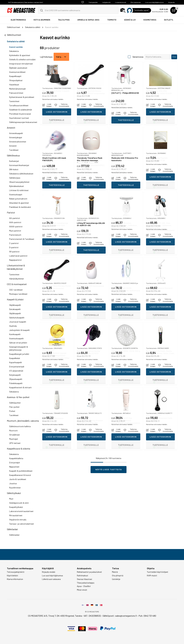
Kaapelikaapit (15, 76)
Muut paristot (15, 231)
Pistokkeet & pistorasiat (20, 114)
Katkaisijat (14, 161)
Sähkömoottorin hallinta (20, 426)
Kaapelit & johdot (15, 299)
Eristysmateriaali (17, 367)
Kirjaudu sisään (49, 572)
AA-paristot (15, 218)
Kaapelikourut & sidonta (18, 449)
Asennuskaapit (16, 194)
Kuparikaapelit (16, 362)
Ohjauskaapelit (16, 379)
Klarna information (15, 579)
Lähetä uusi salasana (51, 579)
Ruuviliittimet (15, 488)
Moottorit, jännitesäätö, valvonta (23, 421)
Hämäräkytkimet (17, 279)
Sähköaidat (12, 529)
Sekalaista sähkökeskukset (21, 174)
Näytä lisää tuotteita (109, 469)
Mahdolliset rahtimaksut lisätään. (53, 114)
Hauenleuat (14, 85)
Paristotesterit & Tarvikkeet (22, 239)
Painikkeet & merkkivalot (20, 207)
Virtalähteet (15, 435)
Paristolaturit (15, 235)
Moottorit (13, 431)
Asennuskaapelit (16, 338)
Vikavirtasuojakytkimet (19, 182)
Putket (12, 411)
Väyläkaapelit (15, 305)
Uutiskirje (116, 579)
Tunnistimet (14, 101)
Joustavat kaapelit (18, 322)
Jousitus (13, 483)
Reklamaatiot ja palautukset (89, 572)
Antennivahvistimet (18, 142)
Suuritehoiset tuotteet (19, 118)
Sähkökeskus (13, 155)
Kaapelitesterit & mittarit (20, 387)
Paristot (11, 212)
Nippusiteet (14, 467)
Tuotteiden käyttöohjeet (158, 572)
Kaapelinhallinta (16, 458)
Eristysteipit (15, 463)
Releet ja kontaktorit (18, 199)
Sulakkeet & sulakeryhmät (21, 110)
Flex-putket (14, 407)
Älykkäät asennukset (18, 68)
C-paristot (14, 243)
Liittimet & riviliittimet (19, 190)
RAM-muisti (152, 576)
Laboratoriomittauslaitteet (21, 511)
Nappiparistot (15, 260)
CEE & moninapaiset (17, 284)
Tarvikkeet (14, 150)
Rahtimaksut (83, 576)
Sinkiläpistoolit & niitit (19, 503)
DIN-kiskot (14, 169)
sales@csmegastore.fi (126, 616)
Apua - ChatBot (84, 586)
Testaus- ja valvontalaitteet (22, 524)
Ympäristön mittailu (18, 520)
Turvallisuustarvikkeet (19, 105)
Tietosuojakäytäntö (16, 572)
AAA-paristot (15, 222)
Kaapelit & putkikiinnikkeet (21, 471)
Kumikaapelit (15, 334)
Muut (11, 499)
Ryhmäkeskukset (17, 186)
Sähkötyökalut (14, 493)
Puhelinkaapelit (16, 383)
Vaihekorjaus (15, 178)
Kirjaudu (172, 2)
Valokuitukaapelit (17, 318)
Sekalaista (14, 51)
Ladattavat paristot (18, 256)
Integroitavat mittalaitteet (21, 64)
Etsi (174, 57)
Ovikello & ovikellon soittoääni (22, 59)
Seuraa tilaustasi (84, 579)
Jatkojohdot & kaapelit (19, 330)
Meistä (115, 572)
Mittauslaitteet (16, 515)
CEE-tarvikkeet (16, 290)
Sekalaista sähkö (16, 41)
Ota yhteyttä (118, 576)
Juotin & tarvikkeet (18, 479)
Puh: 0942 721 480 (147, 616)
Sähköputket (15, 403)
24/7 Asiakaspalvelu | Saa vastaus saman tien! (26, 2)
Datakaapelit (15, 309)
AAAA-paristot (16, 226)
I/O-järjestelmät (16, 371)
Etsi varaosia (136, 2)
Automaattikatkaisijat (19, 165)
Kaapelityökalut (16, 507)
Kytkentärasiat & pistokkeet (22, 97)
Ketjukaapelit (15, 375)
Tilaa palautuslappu (86, 583)
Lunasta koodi (121, 2)
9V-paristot (14, 252)
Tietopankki (93, 2)
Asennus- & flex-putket (18, 397)
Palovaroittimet (16, 93)
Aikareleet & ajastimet (19, 203)
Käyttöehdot (13, 576)
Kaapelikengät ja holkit (19, 354)
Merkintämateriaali (17, 89)
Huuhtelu (13, 326)
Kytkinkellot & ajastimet (20, 55)
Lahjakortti (106, 2)
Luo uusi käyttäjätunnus (154, 2)
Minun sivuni (82, 590)
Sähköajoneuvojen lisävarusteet (23, 122)
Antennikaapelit (16, 133)
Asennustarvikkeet (17, 72)
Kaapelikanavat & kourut (20, 475)
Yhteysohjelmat (16, 80)
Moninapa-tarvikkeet (18, 294)
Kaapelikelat (15, 358)
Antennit (11, 128)
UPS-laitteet (15, 443)
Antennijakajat (16, 137)
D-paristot (14, 247)
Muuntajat (14, 439)
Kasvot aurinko (16, 47)
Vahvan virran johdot (18, 343)
